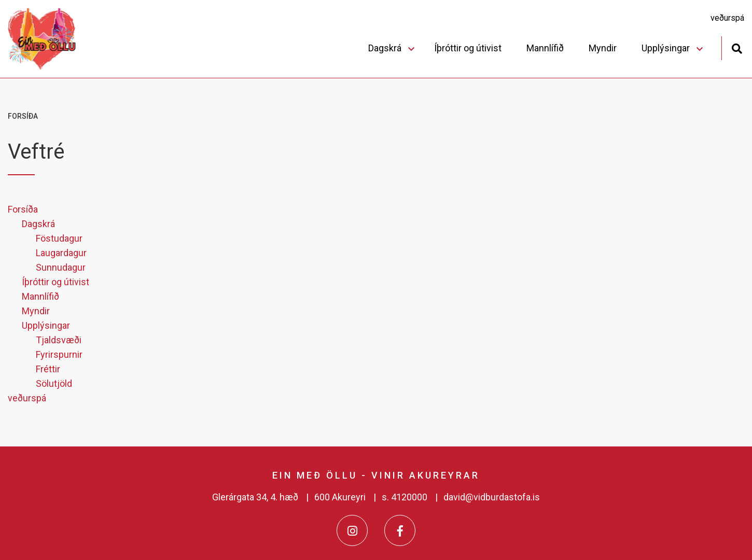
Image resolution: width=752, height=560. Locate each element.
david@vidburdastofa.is (492, 497)
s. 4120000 (405, 497)
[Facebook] (400, 530)
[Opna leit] (737, 47)
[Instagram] (352, 530)
